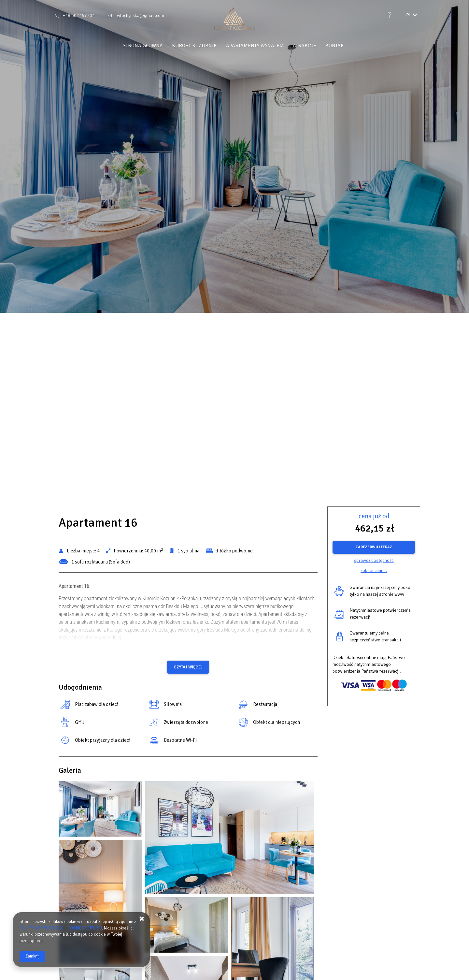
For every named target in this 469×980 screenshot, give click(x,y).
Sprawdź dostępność (374, 560)
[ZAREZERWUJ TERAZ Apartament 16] (374, 547)
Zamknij (32, 956)
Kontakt (336, 46)
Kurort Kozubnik (194, 46)
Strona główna (143, 46)
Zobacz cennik (374, 570)
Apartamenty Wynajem (255, 46)
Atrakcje (305, 46)
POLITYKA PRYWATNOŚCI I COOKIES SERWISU (61, 928)
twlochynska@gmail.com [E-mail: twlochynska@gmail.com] (140, 15)
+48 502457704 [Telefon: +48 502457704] (79, 15)
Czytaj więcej (188, 667)
